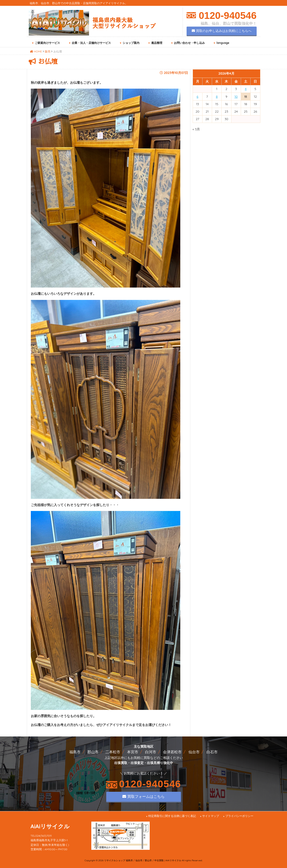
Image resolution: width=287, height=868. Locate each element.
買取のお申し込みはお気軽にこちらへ (222, 31)
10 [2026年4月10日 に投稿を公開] (236, 97)
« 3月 (196, 129)
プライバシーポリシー (239, 816)
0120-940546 (226, 16)
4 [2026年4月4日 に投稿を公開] (246, 89)
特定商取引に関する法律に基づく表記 (172, 816)
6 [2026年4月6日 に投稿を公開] (198, 97)
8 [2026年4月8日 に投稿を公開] (217, 97)
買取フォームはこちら (143, 796)
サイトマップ (211, 816)
